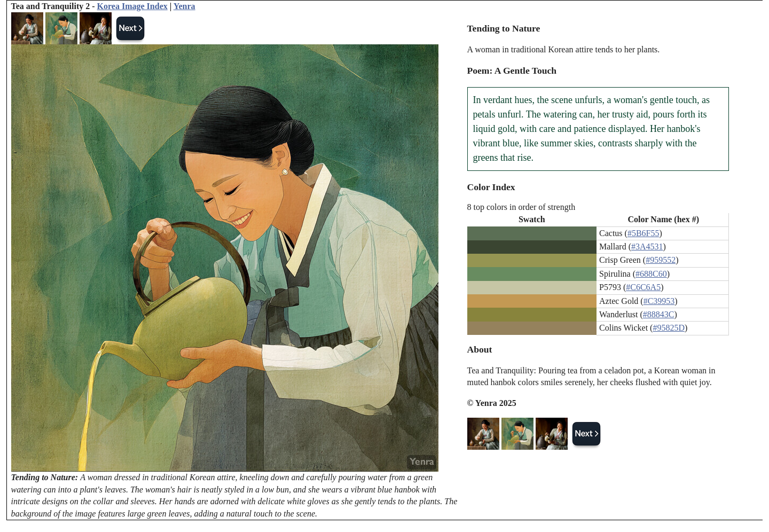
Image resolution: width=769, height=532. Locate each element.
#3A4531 (647, 247)
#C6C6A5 (643, 287)
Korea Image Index (132, 6)
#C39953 (659, 301)
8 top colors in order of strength (521, 207)
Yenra (185, 6)
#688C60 (651, 274)
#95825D (669, 328)
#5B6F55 (644, 233)
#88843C (659, 314)
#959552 (661, 260)
